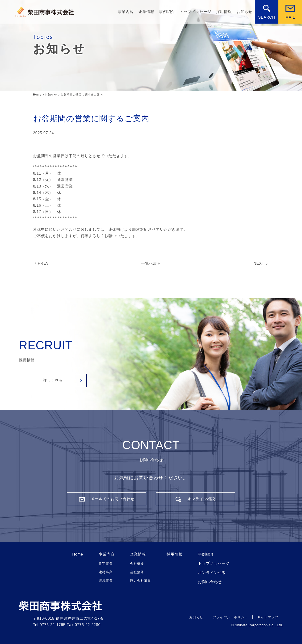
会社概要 (137, 564)
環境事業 (106, 581)
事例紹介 (167, 12)
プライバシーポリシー (230, 617)
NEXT (259, 263)
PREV (43, 263)
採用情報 (224, 12)
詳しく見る (53, 380)
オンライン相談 (212, 573)
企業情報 (146, 12)
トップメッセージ (195, 12)
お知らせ (245, 12)
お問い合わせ (210, 582)
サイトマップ (268, 617)
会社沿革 (137, 572)
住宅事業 (106, 564)
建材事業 (106, 572)
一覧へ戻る (151, 263)
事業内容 (126, 12)
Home (78, 554)
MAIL (290, 17)
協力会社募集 (141, 581)
